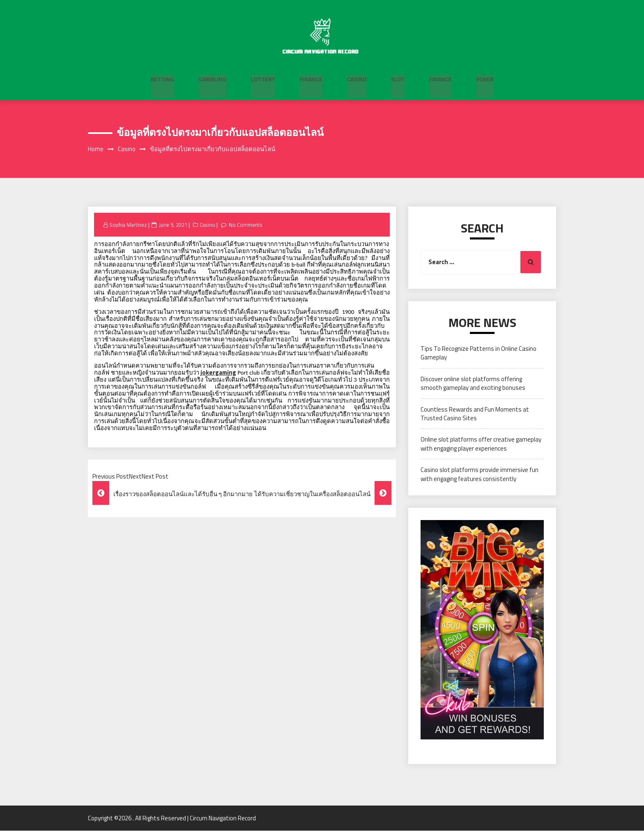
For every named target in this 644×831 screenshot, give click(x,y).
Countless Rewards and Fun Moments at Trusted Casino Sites (475, 414)
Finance (311, 78)
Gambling (213, 78)
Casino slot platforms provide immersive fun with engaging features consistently (480, 474)
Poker (485, 78)
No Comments (247, 225)
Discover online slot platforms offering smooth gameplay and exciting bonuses (473, 384)
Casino (357, 78)
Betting (162, 78)
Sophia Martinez (129, 225)
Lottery (263, 78)
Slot (398, 78)
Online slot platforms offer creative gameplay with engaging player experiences (481, 444)
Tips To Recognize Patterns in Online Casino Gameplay (478, 353)
